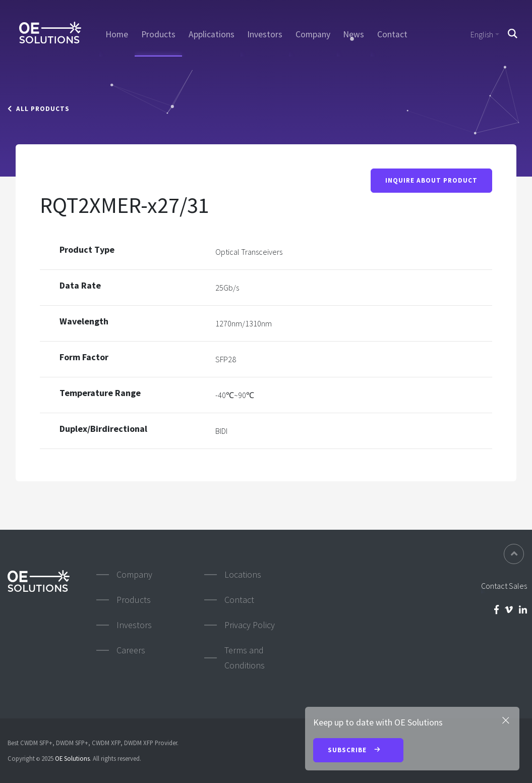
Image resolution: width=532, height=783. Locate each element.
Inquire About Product (431, 181)
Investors (265, 34)
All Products (39, 109)
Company (313, 34)
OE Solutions (72, 758)
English (482, 34)
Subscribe (358, 751)
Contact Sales (504, 586)
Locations (243, 574)
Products (158, 34)
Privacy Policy (250, 625)
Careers (131, 650)
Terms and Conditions (245, 658)
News (353, 34)
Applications (212, 34)
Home (117, 34)
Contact (392, 34)
